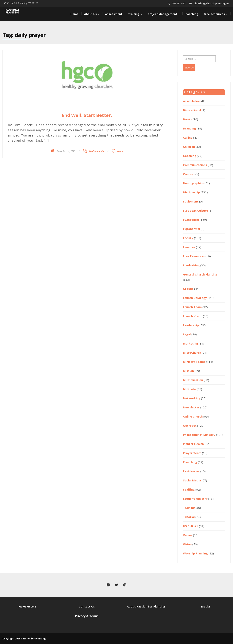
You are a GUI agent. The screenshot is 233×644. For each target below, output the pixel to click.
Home (74, 14)
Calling (188, 137)
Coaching (192, 14)
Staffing (189, 489)
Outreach (190, 426)
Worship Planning (195, 553)
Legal (187, 334)
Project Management (164, 14)
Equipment (191, 201)
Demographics (193, 183)
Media (205, 606)
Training (135, 14)
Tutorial (189, 517)
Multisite (189, 389)
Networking (192, 398)
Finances (189, 247)
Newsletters (27, 606)
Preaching (190, 462)
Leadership (191, 325)
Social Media (192, 480)
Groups (188, 289)
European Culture (195, 210)
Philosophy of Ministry (199, 435)
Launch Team (192, 307)
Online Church (193, 416)
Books (187, 119)
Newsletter (191, 407)
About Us (92, 14)
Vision (187, 544)
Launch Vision (193, 316)
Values (188, 535)
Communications (195, 165)
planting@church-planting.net (212, 4)
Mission (188, 371)
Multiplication (193, 380)
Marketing (191, 343)
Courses (189, 174)
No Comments (96, 151)
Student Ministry (195, 499)
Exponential (191, 229)
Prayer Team (192, 453)
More (120, 151)
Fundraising (191, 265)
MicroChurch (192, 353)
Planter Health (193, 444)
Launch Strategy (195, 298)
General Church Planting (200, 274)
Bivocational (192, 110)
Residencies (191, 471)
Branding (189, 128)
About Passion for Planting (146, 606)
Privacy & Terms (87, 616)
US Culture (191, 526)
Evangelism (191, 220)
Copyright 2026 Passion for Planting (24, 639)
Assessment (114, 14)
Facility (188, 238)
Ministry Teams (194, 362)
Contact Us (87, 606)
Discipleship (191, 192)
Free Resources (216, 14)
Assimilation (192, 101)
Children (189, 147)
